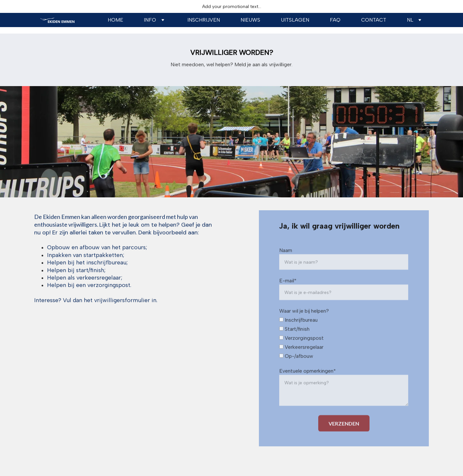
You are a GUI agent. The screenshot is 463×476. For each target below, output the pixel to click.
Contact (374, 20)
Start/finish (294, 337)
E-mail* (288, 289)
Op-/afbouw (296, 365)
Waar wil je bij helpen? (304, 319)
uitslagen (295, 20)
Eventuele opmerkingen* (308, 379)
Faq (335, 20)
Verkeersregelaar (301, 356)
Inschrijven (204, 20)
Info (150, 20)
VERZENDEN (344, 432)
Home (115, 20)
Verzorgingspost (301, 347)
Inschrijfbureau (298, 328)
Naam (286, 259)
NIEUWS (250, 20)
